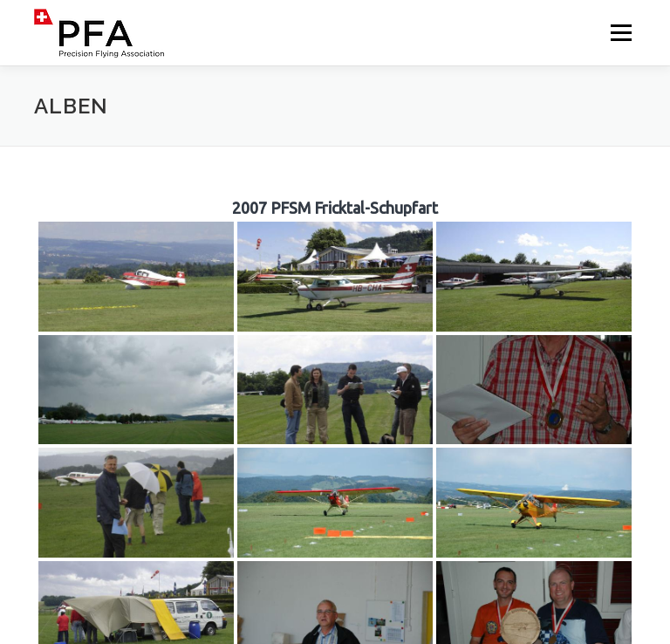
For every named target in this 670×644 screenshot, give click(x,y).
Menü (621, 32)
